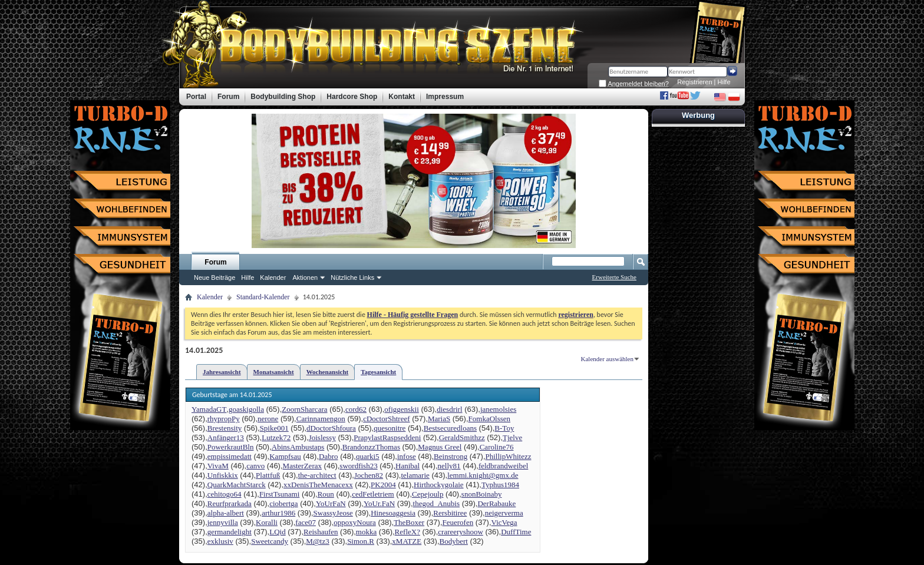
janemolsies (498, 409)
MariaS (439, 419)
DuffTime (516, 532)
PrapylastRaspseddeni (387, 437)
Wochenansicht (328, 372)
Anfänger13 (226, 437)
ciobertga (283, 503)
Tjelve (512, 437)
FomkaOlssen (490, 419)
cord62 (356, 409)
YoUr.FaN (379, 503)
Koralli (267, 522)
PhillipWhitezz (509, 456)
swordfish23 (358, 466)
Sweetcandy (270, 541)
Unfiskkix (223, 475)
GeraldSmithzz (462, 437)
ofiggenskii (402, 409)
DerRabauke (496, 503)
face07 (306, 522)
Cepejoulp (428, 494)
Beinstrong (451, 456)
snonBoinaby (482, 494)
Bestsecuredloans (450, 428)
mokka (366, 532)
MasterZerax (302, 466)
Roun (326, 494)
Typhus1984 (500, 485)
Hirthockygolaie (438, 485)
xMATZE (407, 541)
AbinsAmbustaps (298, 447)
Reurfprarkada (230, 503)
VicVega (504, 522)
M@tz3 (317, 541)
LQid (277, 532)
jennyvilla (223, 522)
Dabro (329, 456)
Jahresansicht (222, 372)
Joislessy (322, 437)
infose (407, 456)
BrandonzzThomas (371, 447)
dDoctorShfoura (331, 428)
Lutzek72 (276, 437)
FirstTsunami (279, 494)
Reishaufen (321, 532)
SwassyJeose (333, 513)
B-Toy (504, 428)
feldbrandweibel (503, 466)
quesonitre (390, 428)
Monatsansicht (274, 372)
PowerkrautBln (231, 447)
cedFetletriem (373, 494)
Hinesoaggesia (393, 513)
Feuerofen (458, 522)
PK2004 (383, 485)
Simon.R (361, 541)
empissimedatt (230, 456)
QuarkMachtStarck (237, 485)
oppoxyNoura (355, 522)
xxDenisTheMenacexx (318, 485)
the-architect (317, 475)
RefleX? (407, 532)
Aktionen (305, 277)
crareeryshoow (461, 532)
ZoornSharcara (304, 409)
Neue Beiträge (214, 277)
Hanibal (407, 466)
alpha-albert (226, 513)
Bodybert (454, 541)
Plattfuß (268, 475)
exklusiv (220, 541)
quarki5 (368, 456)
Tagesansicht (378, 372)
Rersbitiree (450, 513)
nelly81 (449, 466)
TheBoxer (409, 522)
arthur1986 (278, 513)
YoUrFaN (331, 503)
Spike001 (274, 428)
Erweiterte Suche (614, 277)
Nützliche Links (352, 277)
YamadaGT (209, 409)
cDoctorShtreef (386, 419)
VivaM (218, 466)
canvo (255, 466)
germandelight (230, 532)
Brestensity (225, 428)
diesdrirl (449, 409)
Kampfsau (285, 456)
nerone (268, 419)
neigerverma (504, 513)
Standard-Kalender (263, 297)
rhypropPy (224, 419)
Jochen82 (369, 475)
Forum (215, 262)
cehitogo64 (225, 494)
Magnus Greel (440, 447)
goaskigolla (246, 409)
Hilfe (724, 82)
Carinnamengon (321, 419)
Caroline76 (497, 447)
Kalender (273, 277)
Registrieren (694, 82)
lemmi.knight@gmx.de (483, 475)
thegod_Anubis (436, 503)
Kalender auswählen (608, 359)
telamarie (415, 475)
